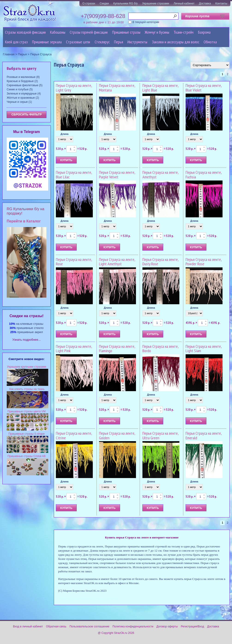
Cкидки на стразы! (26, 316)
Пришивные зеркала (47, 42)
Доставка (205, 3)
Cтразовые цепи (78, 42)
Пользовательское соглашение (89, 626)
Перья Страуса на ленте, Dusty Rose (160, 262)
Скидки (104, 3)
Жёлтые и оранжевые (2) (23, 98)
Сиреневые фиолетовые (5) (25, 85)
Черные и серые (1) (19, 102)
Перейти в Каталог (24, 221)
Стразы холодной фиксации (25, 32)
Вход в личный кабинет (28, 626)
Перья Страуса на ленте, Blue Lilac (74, 175)
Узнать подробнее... (27, 340)
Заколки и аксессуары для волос (176, 42)
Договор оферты (167, 626)
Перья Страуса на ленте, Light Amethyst (117, 262)
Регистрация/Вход (192, 626)
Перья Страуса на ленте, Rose (74, 262)
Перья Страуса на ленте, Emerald (204, 436)
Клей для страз (16, 42)
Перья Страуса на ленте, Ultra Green (160, 436)
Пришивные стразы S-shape (27, 434)
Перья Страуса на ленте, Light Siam (204, 349)
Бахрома (204, 32)
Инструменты (137, 42)
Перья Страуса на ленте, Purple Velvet (117, 175)
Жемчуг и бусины (157, 32)
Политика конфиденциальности (133, 626)
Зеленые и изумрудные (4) (24, 94)
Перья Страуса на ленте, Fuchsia (204, 175)
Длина (64, 134)
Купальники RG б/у (126, 3)
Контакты (221, 3)
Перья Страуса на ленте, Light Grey (74, 88)
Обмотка (210, 42)
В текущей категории (146, 22)
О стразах (89, 3)
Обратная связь (56, 626)
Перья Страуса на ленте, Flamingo (117, 349)
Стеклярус (102, 42)
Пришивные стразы (126, 32)
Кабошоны (58, 32)
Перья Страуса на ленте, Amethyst (160, 175)
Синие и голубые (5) (20, 89)
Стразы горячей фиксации (89, 32)
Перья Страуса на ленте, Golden (117, 436)
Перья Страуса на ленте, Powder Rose (204, 262)
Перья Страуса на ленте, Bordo (160, 349)
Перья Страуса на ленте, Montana (117, 88)
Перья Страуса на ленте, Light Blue (160, 88)
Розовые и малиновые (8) (23, 77)
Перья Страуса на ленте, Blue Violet (204, 88)
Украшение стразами (156, 3)
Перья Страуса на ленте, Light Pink (74, 349)
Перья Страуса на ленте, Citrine (74, 436)
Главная (9, 54)
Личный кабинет (184, 3)
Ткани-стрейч (184, 32)
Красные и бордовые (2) (22, 81)
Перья (119, 42)
